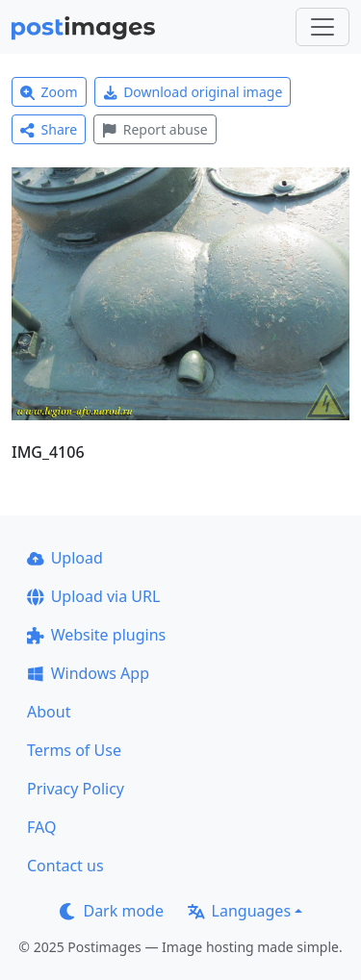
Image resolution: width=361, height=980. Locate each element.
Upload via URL (93, 596)
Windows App (88, 673)
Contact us (65, 866)
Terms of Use (74, 750)
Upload (65, 558)
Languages (239, 911)
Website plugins (96, 635)
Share (49, 129)
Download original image (193, 92)
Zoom (49, 92)
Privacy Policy (76, 789)
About (49, 712)
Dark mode (112, 911)
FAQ (41, 827)
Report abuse (155, 129)
